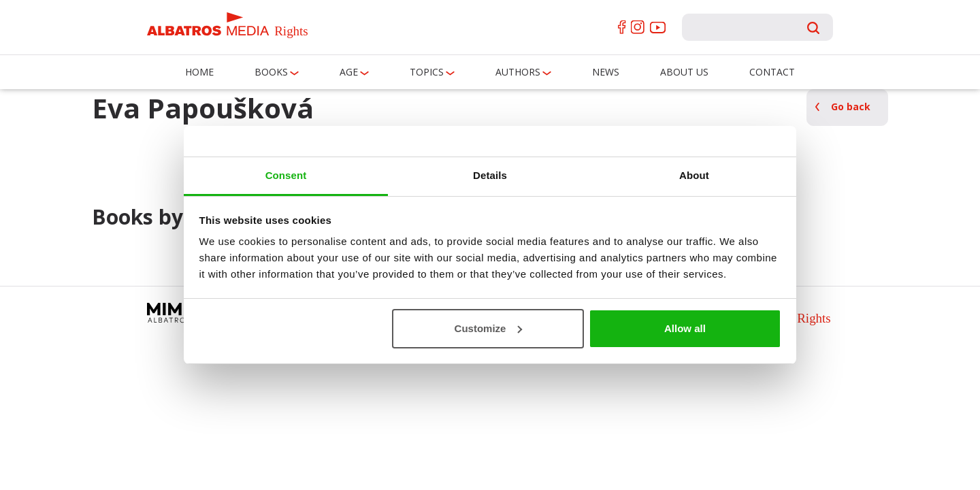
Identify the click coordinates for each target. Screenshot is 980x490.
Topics (427, 72)
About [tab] (694, 175)
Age (349, 72)
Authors (518, 72)
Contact (772, 72)
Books (271, 72)
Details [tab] (490, 175)
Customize (489, 328)
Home (199, 72)
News (606, 72)
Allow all (685, 328)
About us (684, 72)
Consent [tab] (286, 175)
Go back (851, 107)
